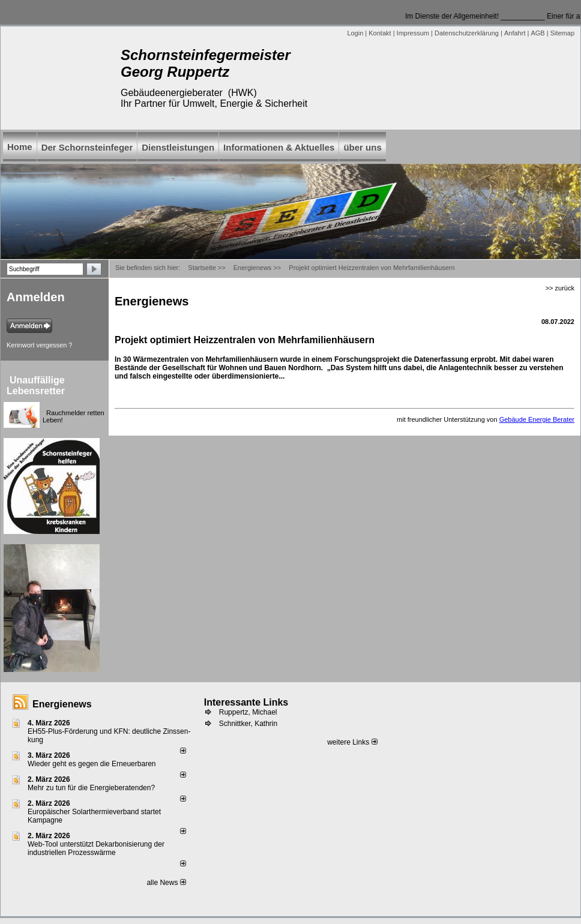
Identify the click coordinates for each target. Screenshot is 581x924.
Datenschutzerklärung (467, 33)
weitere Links (352, 742)
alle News (166, 883)
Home (20, 147)
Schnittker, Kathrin (248, 724)
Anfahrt (515, 33)
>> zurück (560, 288)
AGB (537, 33)
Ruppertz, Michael (248, 712)
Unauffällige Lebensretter (36, 385)
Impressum (413, 33)
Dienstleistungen (178, 147)
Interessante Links (246, 702)
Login (355, 33)
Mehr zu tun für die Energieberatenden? (91, 788)
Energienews (62, 704)
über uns (362, 147)
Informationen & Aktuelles (279, 147)
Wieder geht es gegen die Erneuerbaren (92, 764)
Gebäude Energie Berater (537, 419)
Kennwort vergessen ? (39, 345)
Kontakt (380, 33)
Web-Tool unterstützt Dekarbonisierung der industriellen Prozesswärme (96, 848)
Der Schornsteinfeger (87, 147)
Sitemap (562, 33)
